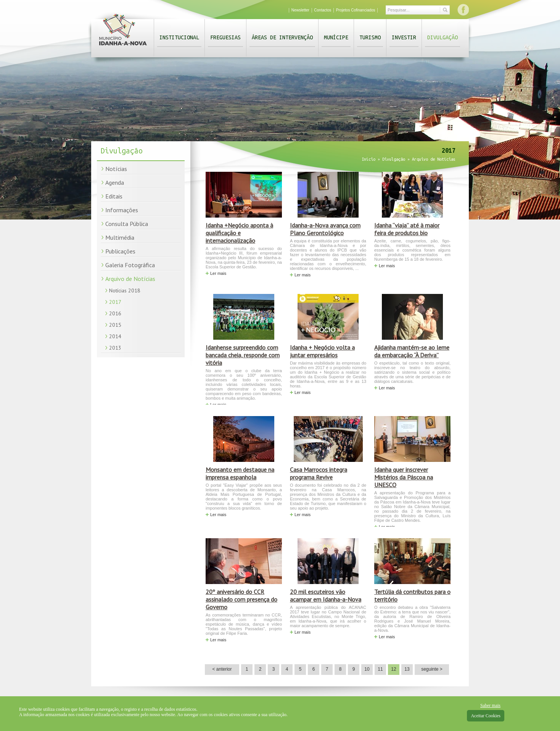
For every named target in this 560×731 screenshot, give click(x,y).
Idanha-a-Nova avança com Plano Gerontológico (325, 229)
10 (367, 669)
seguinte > (432, 669)
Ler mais (218, 273)
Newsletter (300, 10)
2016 (115, 313)
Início (369, 159)
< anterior (222, 669)
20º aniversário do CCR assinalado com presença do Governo (241, 599)
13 (407, 669)
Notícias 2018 (125, 290)
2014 (115, 336)
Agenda (115, 182)
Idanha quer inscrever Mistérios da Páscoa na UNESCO (404, 477)
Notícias (116, 169)
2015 (115, 325)
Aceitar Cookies (486, 716)
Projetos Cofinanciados (356, 10)
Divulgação (443, 37)
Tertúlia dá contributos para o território (412, 595)
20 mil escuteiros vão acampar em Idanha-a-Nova (326, 595)
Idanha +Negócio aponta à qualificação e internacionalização (239, 233)
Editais (114, 196)
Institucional (179, 37)
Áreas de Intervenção (282, 37)
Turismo (370, 37)
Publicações (120, 251)
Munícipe (336, 37)
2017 (115, 302)
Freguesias (225, 37)
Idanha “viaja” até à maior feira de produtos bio (407, 229)
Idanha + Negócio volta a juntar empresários (322, 351)
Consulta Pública (127, 224)
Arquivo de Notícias (130, 279)
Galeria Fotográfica (130, 265)
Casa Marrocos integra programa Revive (319, 473)
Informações (122, 210)
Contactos (323, 10)
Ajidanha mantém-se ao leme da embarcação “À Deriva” (412, 351)
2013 (115, 348)
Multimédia (120, 237)
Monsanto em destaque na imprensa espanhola (240, 473)
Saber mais (490, 705)
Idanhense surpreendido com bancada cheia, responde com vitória (243, 355)
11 (380, 669)
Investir (404, 37)
